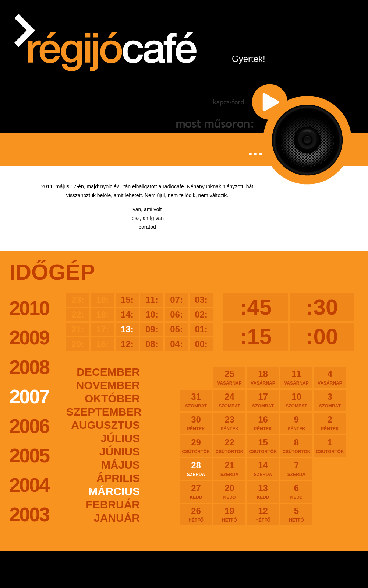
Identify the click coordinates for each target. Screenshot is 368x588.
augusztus (105, 425)
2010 (29, 308)
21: (78, 329)
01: (201, 329)
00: (201, 344)
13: (127, 329)
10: (152, 314)
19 (229, 514)
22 (229, 446)
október (112, 398)
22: (78, 314)
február (113, 505)
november (108, 385)
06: (176, 314)
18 (263, 377)
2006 (29, 426)
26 (196, 514)
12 (263, 514)
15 (263, 446)
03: (201, 300)
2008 (29, 367)
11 (296, 377)
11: (152, 300)
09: (152, 329)
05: (176, 329)
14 (263, 469)
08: (152, 344)
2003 (29, 514)
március (114, 491)
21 (229, 469)
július (120, 438)
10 (296, 400)
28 (196, 469)
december (108, 372)
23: (78, 300)
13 (263, 491)
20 (229, 491)
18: (102, 314)
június (120, 451)
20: (78, 344)
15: (127, 300)
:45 (256, 307)
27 (196, 491)
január (117, 518)
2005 (29, 455)
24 (229, 400)
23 (229, 423)
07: (176, 300)
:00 (322, 337)
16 (263, 423)
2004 (29, 485)
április (118, 478)
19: (102, 300)
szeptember (103, 412)
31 (196, 400)
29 (196, 446)
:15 (256, 337)
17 (263, 400)
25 (229, 377)
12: (127, 344)
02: (201, 314)
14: (127, 314)
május (121, 465)
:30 (322, 307)
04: (176, 344)
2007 (29, 396)
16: (102, 344)
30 (196, 423)
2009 (29, 337)
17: (102, 329)
